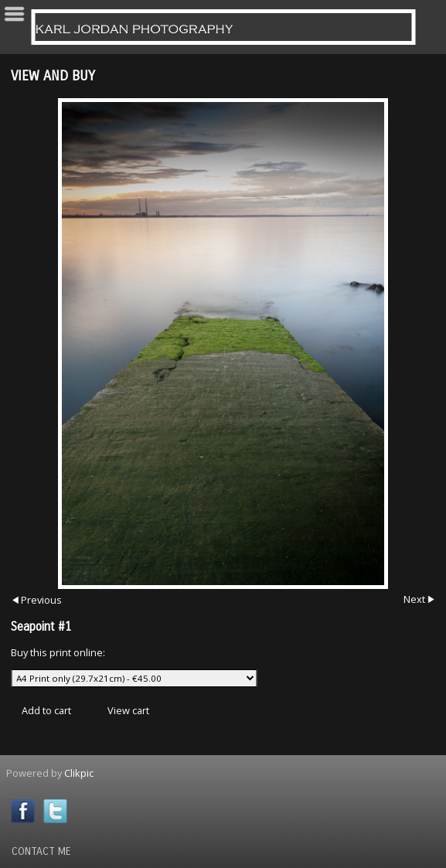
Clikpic (79, 773)
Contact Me (41, 851)
